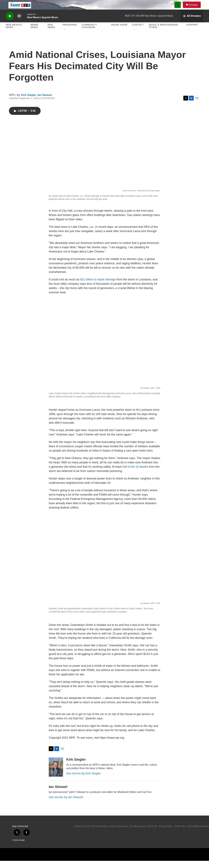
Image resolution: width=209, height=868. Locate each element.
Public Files (180, 833)
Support (192, 32)
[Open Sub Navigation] (65, 37)
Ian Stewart (45, 102)
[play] (10, 23)
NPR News (51, 33)
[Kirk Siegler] (56, 774)
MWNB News (34, 33)
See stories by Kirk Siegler (83, 780)
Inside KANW (119, 32)
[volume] (19, 23)
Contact (138, 32)
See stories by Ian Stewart (66, 804)
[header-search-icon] (179, 8)
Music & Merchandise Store (164, 33)
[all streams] (192, 23)
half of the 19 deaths (135, 474)
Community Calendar (89, 33)
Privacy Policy (166, 833)
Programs (70, 32)
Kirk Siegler (29, 102)
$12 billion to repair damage (98, 287)
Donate (195, 8)
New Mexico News (14, 33)
